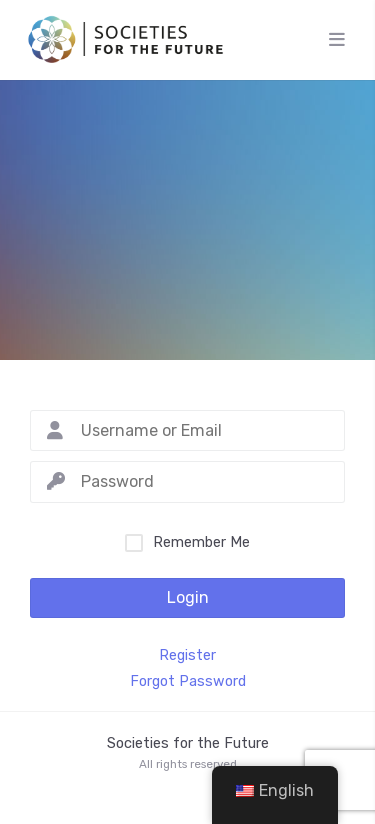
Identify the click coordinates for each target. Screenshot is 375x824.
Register (187, 656)
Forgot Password (188, 682)
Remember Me (201, 542)
